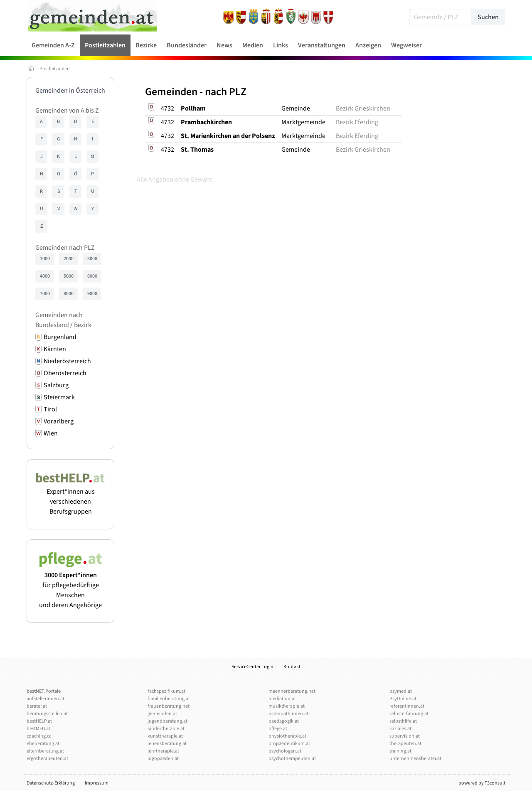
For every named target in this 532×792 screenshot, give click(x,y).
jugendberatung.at (167, 721)
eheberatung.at (43, 744)
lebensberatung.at (167, 744)
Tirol (50, 409)
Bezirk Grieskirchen (363, 108)
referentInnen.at (407, 706)
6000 (92, 276)
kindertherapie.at (166, 729)
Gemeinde (296, 108)
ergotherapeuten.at (47, 759)
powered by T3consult (482, 783)
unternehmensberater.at (415, 759)
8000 (69, 294)
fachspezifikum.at (166, 691)
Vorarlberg (59, 421)
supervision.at (405, 736)
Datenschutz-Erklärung (51, 783)
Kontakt (292, 667)
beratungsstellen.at (47, 714)
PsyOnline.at (403, 699)
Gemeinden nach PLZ (65, 248)
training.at (400, 751)
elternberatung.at (45, 751)
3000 (92, 259)
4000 (45, 276)
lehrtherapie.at (163, 751)
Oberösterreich (65, 373)
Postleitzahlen (55, 69)
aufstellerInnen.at (46, 699)
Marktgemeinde (303, 122)
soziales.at (400, 729)
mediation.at (282, 699)
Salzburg (56, 385)
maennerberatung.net (292, 691)
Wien (51, 433)
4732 (167, 108)
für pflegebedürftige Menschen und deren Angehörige (70, 585)
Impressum (97, 783)
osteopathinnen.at (288, 714)
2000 (69, 259)
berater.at (37, 706)
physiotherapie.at (287, 736)
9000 (92, 294)
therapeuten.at (405, 744)
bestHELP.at (39, 721)
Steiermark (59, 397)
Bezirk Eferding (357, 122)
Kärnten (55, 349)
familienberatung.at (169, 699)
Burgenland (60, 337)
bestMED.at (38, 729)
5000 (69, 276)
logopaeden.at (163, 759)
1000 (45, 259)
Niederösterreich (67, 361)
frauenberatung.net (169, 706)
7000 (45, 294)
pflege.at (278, 729)
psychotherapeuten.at (292, 759)
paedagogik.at (284, 721)
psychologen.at (285, 751)
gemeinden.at (162, 714)
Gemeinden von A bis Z (67, 111)
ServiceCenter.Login (252, 667)
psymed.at (401, 691)
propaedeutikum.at (289, 744)
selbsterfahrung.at (409, 714)
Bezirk (83, 325)
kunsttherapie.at (165, 736)
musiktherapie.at (287, 706)
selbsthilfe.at (403, 721)
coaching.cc (39, 736)
